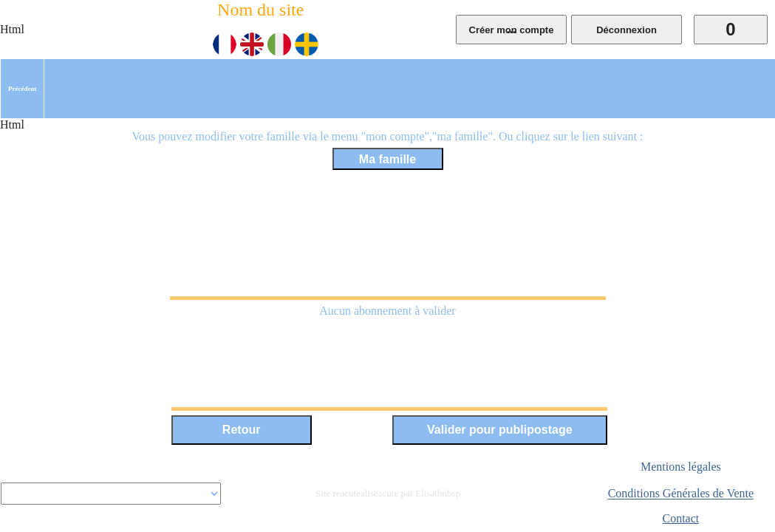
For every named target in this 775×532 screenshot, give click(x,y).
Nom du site (260, 10)
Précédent (22, 89)
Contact (680, 518)
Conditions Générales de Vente (681, 494)
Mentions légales (681, 467)
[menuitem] (22, 89)
